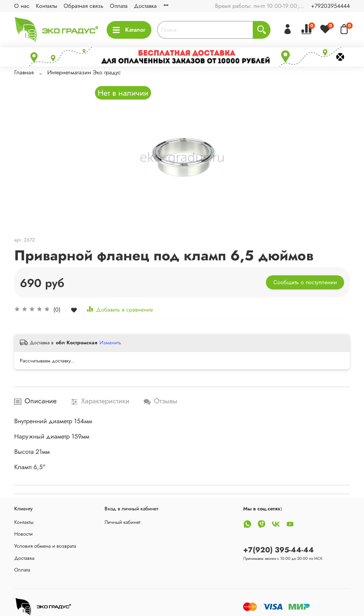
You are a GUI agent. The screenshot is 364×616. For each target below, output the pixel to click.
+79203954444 (330, 6)
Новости (23, 534)
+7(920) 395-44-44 (279, 550)
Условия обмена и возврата (45, 546)
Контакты (47, 6)
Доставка (145, 6)
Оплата (119, 6)
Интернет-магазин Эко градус (84, 72)
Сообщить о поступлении (305, 282)
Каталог (129, 30)
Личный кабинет (122, 522)
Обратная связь (84, 6)
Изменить (110, 342)
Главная (24, 72)
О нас (22, 6)
